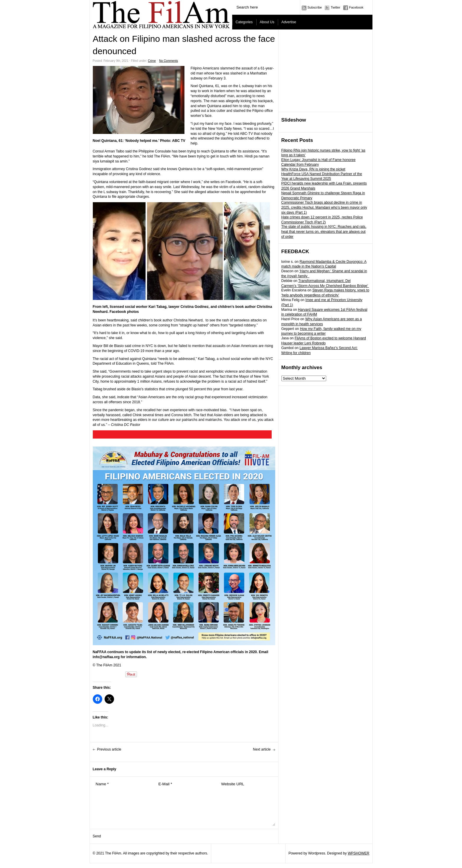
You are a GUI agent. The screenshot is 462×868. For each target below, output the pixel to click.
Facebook (356, 7)
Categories (244, 22)
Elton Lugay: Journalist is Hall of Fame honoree (319, 160)
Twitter (335, 7)
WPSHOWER (358, 853)
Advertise (289, 22)
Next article (262, 749)
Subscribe (315, 7)
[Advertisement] (326, 71)
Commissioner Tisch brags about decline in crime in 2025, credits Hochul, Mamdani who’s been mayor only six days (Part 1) (324, 208)
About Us (267, 22)
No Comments (169, 61)
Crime (152, 61)
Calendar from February (300, 165)
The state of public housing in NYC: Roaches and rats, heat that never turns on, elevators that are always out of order (324, 232)
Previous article (109, 749)
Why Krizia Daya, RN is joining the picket (313, 169)
